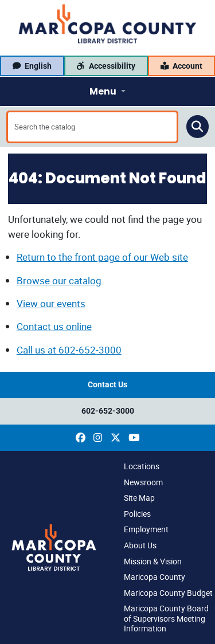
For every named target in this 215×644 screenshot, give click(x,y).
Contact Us (107, 385)
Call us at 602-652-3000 (69, 350)
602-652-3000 (108, 411)
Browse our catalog (59, 280)
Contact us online (54, 326)
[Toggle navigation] (107, 91)
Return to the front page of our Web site (102, 257)
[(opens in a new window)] (81, 438)
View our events (51, 303)
